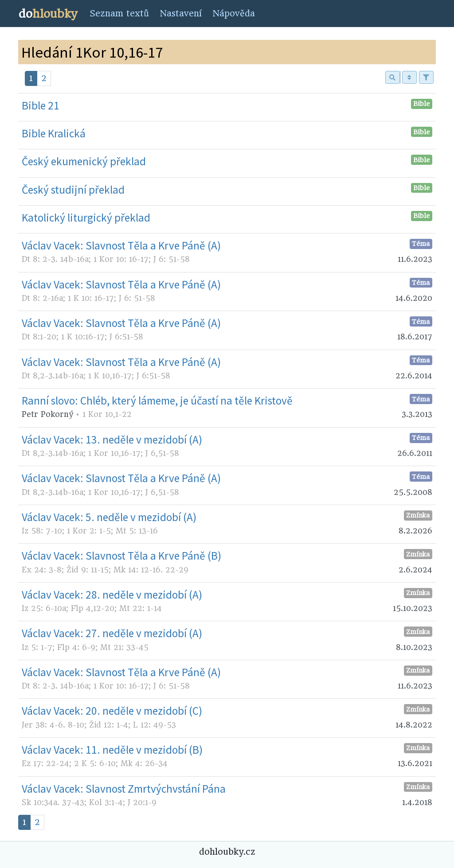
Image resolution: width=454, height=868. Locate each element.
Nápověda (234, 14)
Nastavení (181, 14)
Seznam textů (119, 14)
